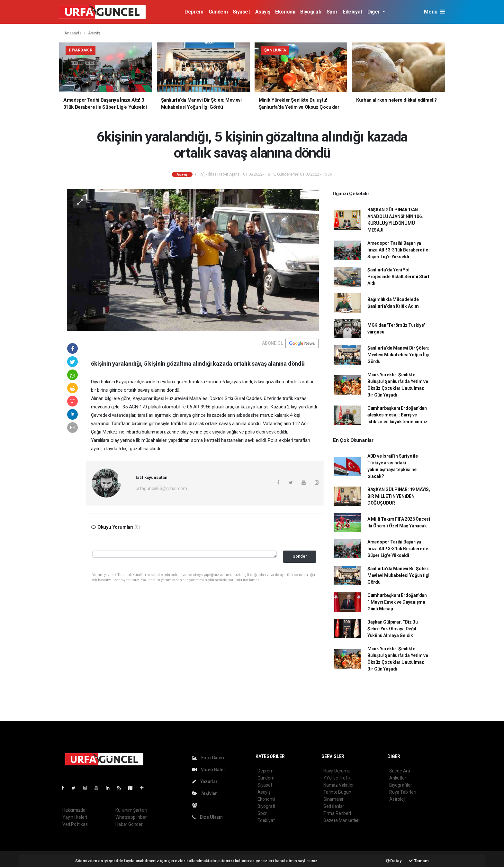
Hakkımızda (74, 810)
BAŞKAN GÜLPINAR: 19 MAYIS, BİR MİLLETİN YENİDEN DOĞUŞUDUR (399, 496)
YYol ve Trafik (337, 778)
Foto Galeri (208, 758)
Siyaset (241, 12)
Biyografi (311, 12)
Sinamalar (333, 799)
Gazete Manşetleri (342, 820)
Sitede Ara (400, 771)
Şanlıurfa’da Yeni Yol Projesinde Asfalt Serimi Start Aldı (398, 277)
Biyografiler (401, 785)
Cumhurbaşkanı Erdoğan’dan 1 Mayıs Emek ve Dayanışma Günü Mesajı (397, 602)
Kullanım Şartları (131, 810)
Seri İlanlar (334, 806)
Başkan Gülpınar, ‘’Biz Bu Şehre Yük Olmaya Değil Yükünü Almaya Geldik (393, 629)
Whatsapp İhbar (131, 817)
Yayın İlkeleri (75, 817)
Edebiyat (352, 12)
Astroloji (397, 799)
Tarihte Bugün (337, 792)
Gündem (218, 12)
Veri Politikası (75, 824)
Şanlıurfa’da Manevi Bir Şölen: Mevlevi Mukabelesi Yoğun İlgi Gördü (398, 355)
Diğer (374, 12)
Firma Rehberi (337, 813)
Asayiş (263, 12)
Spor (332, 12)
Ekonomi (285, 12)
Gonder (300, 556)
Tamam (419, 861)
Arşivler (205, 793)
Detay (394, 861)
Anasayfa (73, 33)
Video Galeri (209, 770)
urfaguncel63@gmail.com (161, 488)
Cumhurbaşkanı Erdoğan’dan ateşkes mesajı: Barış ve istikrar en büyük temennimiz (397, 415)
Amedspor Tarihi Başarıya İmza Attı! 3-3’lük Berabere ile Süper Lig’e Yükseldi (398, 250)
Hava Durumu (337, 771)
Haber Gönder (129, 824)
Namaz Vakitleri (339, 785)
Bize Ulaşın (207, 817)
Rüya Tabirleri (403, 792)
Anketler (398, 778)
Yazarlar (205, 781)
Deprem (194, 12)
